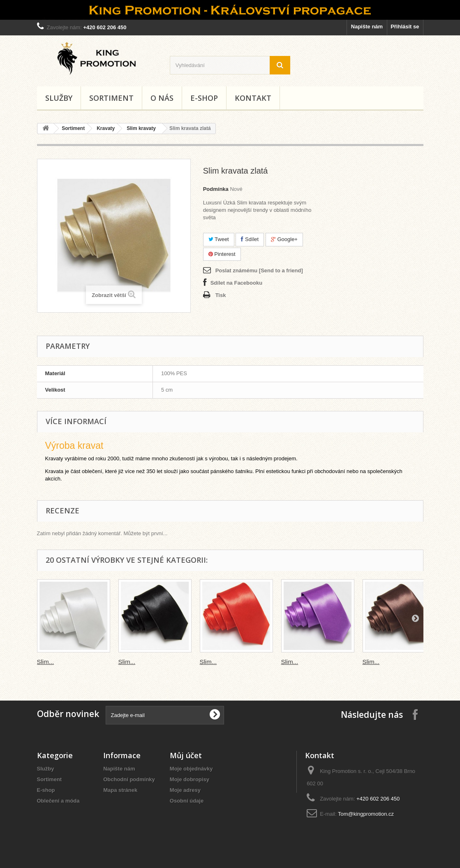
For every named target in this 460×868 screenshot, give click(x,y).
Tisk (221, 295)
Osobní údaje (187, 801)
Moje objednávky (191, 769)
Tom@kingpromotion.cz (366, 814)
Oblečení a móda (58, 801)
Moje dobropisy (190, 779)
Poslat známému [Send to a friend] (259, 270)
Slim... (46, 662)
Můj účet (186, 755)
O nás (162, 98)
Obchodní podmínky (129, 779)
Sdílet (250, 239)
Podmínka (216, 189)
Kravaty (106, 128)
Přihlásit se (405, 27)
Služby (59, 98)
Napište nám (367, 27)
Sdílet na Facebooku (236, 283)
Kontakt (253, 98)
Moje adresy (185, 790)
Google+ (284, 239)
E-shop (204, 98)
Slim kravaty (141, 128)
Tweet (219, 239)
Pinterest (222, 254)
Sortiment (111, 98)
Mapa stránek (120, 790)
